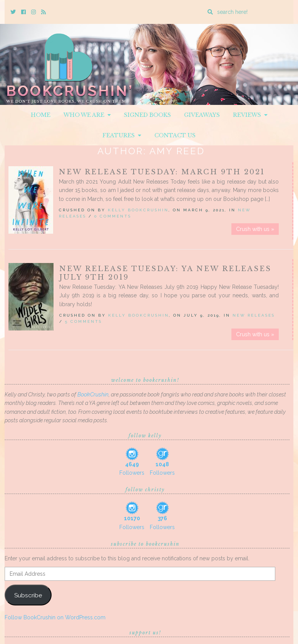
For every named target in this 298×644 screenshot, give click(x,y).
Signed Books (147, 115)
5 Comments (84, 321)
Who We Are (87, 115)
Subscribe (28, 595)
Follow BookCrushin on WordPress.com (55, 617)
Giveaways (202, 115)
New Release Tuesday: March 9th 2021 (162, 172)
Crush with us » (255, 229)
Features (122, 135)
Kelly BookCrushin (138, 210)
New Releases (254, 315)
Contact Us (175, 135)
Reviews (250, 115)
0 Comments (113, 216)
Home (41, 115)
